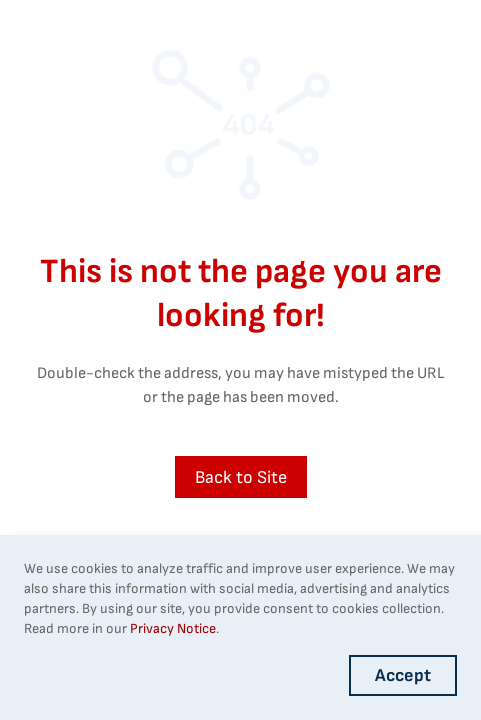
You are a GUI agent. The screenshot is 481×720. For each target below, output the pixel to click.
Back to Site (241, 477)
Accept (403, 675)
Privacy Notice (173, 628)
